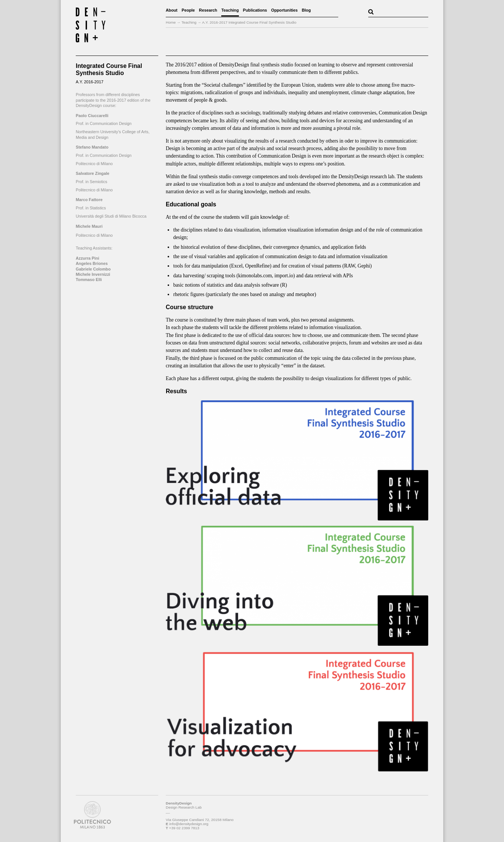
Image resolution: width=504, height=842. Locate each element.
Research (208, 10)
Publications (255, 10)
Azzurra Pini (87, 258)
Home (171, 22)
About (172, 10)
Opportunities (284, 10)
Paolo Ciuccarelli (92, 116)
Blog (306, 10)
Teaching (230, 10)
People (188, 10)
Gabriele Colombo (93, 269)
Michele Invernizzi (93, 274)
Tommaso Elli (89, 280)
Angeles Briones (92, 263)
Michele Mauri (89, 226)
